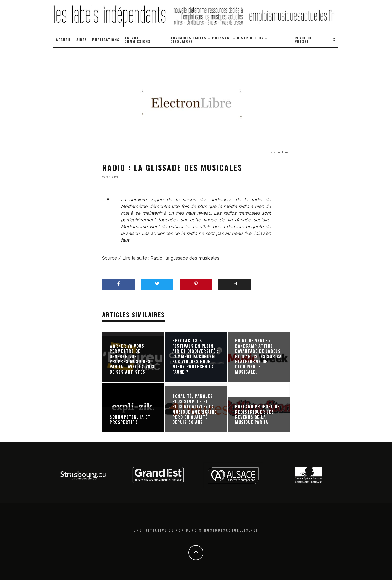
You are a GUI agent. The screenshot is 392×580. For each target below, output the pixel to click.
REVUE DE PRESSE (303, 40)
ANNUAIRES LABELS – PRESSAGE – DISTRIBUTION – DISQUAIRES (219, 40)
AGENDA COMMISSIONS (137, 40)
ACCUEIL (64, 40)
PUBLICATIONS (106, 40)
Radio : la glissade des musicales (185, 258)
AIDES (82, 40)
